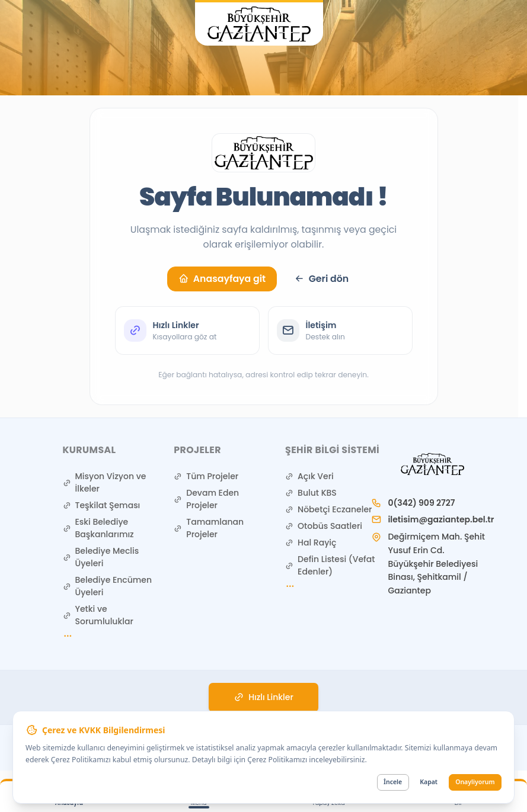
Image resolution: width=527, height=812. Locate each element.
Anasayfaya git (222, 279)
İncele (393, 782)
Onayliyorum (475, 782)
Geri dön (321, 279)
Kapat (429, 782)
